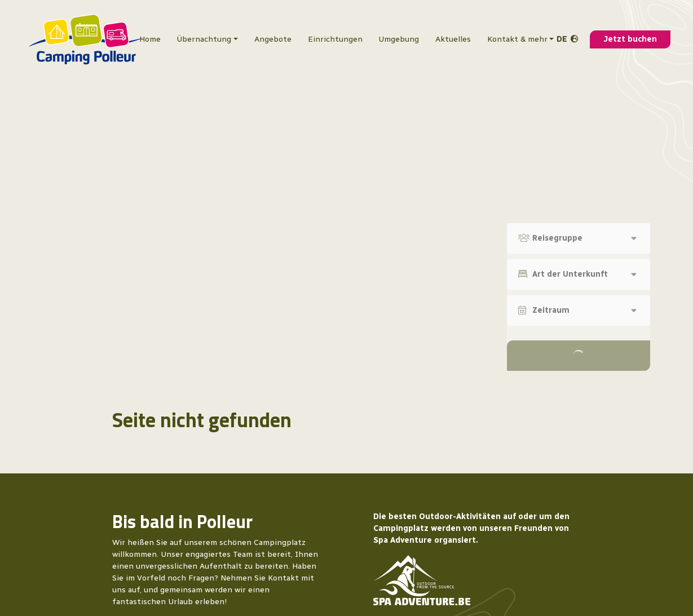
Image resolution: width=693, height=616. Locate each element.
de (562, 39)
